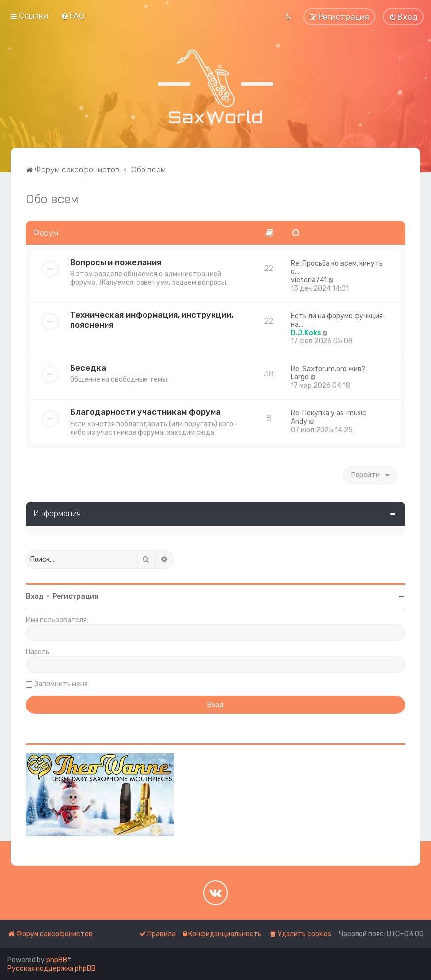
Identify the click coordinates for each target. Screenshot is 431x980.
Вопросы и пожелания (116, 262)
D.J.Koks (306, 333)
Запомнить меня (61, 684)
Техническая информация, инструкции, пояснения (152, 320)
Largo (300, 377)
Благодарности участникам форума (145, 412)
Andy (299, 422)
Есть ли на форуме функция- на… (339, 320)
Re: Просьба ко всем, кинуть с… (337, 268)
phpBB (57, 960)
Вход (35, 596)
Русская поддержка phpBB (52, 968)
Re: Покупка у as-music (329, 413)
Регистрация (75, 596)
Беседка (88, 368)
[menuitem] (72, 16)
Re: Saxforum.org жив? (328, 369)
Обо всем (52, 199)
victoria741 (309, 280)
